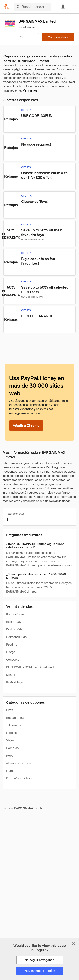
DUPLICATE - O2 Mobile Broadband (30, 667)
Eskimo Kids (14, 629)
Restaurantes (15, 718)
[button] (73, 7)
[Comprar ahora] (58, 37)
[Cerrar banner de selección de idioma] (74, 944)
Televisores (14, 725)
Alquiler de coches (18, 763)
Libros (10, 771)
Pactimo (12, 644)
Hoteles (11, 733)
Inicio (6, 808)
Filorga (11, 652)
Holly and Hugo (16, 637)
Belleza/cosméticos (19, 778)
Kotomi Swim (15, 614)
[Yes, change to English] (40, 971)
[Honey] (6, 7)
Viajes (10, 740)
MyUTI (10, 675)
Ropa (10, 756)
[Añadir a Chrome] (26, 426)
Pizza (10, 710)
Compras (12, 748)
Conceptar (13, 660)
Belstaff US (13, 622)
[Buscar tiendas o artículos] (33, 7)
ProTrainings (14, 682)
